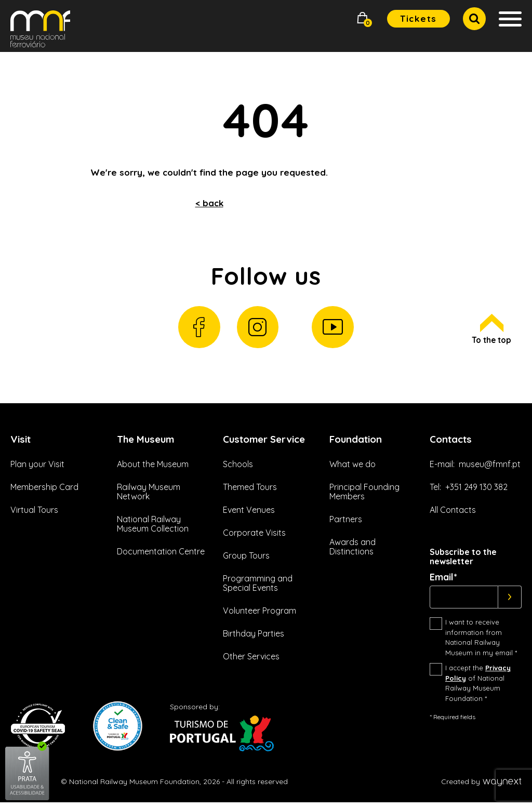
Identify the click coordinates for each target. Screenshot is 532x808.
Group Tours (246, 573)
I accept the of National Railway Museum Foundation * (478, 689)
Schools (238, 481)
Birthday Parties (254, 651)
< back (209, 203)
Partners (346, 525)
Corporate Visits (254, 550)
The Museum (148, 443)
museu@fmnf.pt (490, 470)
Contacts (453, 443)
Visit (22, 443)
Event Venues (249, 527)
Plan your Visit (37, 470)
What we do (353, 470)
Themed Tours (250, 504)
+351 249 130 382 (476, 493)
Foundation (358, 443)
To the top (490, 333)
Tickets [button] (418, 18)
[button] (363, 19)
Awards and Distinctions (353, 552)
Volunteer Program (260, 628)
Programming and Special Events (258, 601)
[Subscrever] (510, 603)
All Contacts (453, 515)
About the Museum (153, 470)
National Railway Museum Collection (153, 529)
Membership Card (44, 493)
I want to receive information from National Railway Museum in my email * (481, 643)
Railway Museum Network (149, 497)
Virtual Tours (34, 515)
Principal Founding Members (364, 497)
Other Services (251, 674)
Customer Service (248, 449)
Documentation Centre (161, 557)
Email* (443, 583)
